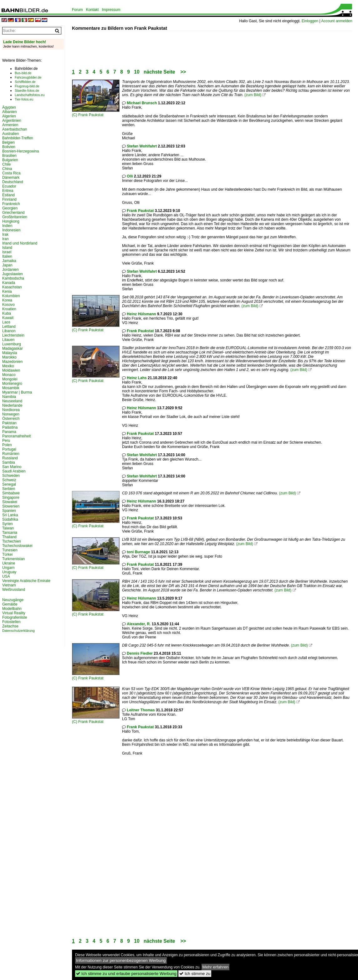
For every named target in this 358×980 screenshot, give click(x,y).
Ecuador (9, 186)
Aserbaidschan (15, 129)
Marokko (9, 357)
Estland (8, 195)
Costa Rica (11, 173)
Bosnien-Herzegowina (20, 151)
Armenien (10, 125)
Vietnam (9, 585)
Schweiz (9, 480)
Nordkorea (11, 410)
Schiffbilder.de (25, 82)
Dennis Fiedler (140, 653)
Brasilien (9, 156)
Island (7, 248)
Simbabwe (11, 493)
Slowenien (11, 506)
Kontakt (92, 10)
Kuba (7, 313)
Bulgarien (10, 160)
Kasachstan (12, 287)
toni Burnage (138, 552)
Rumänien (11, 454)
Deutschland (13, 182)
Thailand (9, 537)
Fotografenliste (15, 617)
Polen (7, 445)
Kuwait (8, 318)
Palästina (10, 427)
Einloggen (310, 21)
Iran (5, 239)
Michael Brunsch (142, 103)
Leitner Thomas (141, 710)
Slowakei (10, 502)
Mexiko (8, 366)
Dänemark (11, 178)
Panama (9, 432)
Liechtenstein (13, 335)
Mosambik (11, 388)
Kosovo (8, 305)
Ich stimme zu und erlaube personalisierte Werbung (126, 974)
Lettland (9, 327)
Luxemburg (12, 344)
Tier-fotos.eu (24, 99)
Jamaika (9, 261)
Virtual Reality (14, 613)
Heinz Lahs (137, 378)
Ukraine (9, 563)
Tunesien (10, 550)
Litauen (8, 340)
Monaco (9, 375)
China (7, 169)
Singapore (11, 498)
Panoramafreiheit (16, 436)
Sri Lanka (10, 515)
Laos (6, 322)
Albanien (10, 112)
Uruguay (9, 572)
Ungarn (8, 568)
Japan (7, 265)
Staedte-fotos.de (27, 90)
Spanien (9, 511)
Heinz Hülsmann (141, 314)
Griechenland (13, 213)
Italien (7, 256)
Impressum (111, 10)
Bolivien (9, 147)
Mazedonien (12, 362)
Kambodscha (13, 278)
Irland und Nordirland (20, 243)
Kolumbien (11, 296)
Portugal (9, 449)
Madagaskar (13, 348)
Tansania (10, 533)
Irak (5, 235)
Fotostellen (11, 622)
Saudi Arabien (14, 471)
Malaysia (10, 353)
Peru (6, 441)
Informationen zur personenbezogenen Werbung (121, 960)
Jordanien (10, 270)
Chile (6, 164)
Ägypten (9, 107)
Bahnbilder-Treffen (18, 138)
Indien (7, 226)
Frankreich (11, 204)
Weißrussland (14, 590)
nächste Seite (159, 72)
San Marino (12, 467)
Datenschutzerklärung (18, 631)
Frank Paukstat (91, 115)
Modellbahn (12, 609)
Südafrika (10, 519)
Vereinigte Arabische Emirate (26, 581)
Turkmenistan (13, 559)
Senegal (9, 484)
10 (137, 72)
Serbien (9, 489)
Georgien (10, 208)
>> (183, 72)
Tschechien (12, 541)
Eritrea (8, 191)
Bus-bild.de (23, 73)
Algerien (9, 116)
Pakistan (9, 423)
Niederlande (12, 405)
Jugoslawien (13, 274)
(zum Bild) (253, 95)
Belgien (8, 142)
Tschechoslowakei (17, 546)
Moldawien (11, 370)
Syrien (8, 524)
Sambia (9, 462)
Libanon (9, 331)
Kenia (7, 291)
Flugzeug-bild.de (27, 86)
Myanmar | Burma (17, 392)
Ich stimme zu (195, 974)
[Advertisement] (186, 45)
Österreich (11, 419)
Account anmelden (337, 21)
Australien (10, 134)
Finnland (9, 199)
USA (6, 576)
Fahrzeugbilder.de (28, 77)
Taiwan (8, 528)
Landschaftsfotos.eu (30, 95)
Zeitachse (10, 626)
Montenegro (12, 384)
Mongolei (10, 379)
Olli (130, 176)
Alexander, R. (139, 624)
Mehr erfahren (216, 967)
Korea (7, 300)
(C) (75, 115)
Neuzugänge (13, 600)
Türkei (7, 554)
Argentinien (12, 121)
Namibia (9, 397)
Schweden (11, 476)
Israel (7, 252)
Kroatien (9, 309)
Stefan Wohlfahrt (142, 146)
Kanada (9, 283)
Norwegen (11, 414)
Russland (10, 458)
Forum (77, 10)
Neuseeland (12, 401)
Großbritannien (15, 217)
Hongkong (11, 221)
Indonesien (11, 230)
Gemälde (10, 604)
